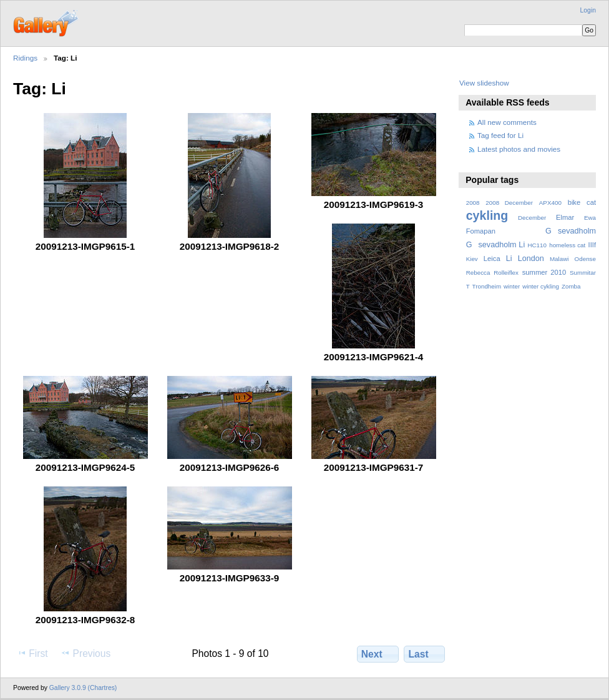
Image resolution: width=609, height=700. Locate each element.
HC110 (537, 245)
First (32, 653)
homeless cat (567, 245)
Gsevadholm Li (496, 245)
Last (425, 654)
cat (591, 202)
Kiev (472, 259)
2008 (473, 203)
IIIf (592, 245)
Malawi (559, 259)
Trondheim (487, 286)
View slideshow (484, 83)
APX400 (550, 203)
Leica (492, 259)
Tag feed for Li (500, 135)
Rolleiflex (506, 273)
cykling (487, 215)
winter (512, 286)
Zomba (571, 286)
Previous (85, 653)
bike (574, 202)
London (531, 259)
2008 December (509, 203)
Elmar (565, 217)
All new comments (507, 122)
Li (509, 259)
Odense (585, 259)
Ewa (590, 218)
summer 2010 (544, 272)
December (532, 218)
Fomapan (481, 231)
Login (588, 10)
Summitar (583, 273)
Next (378, 654)
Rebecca (478, 273)
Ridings (25, 58)
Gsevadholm (571, 231)
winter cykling (541, 286)
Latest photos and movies (519, 149)
